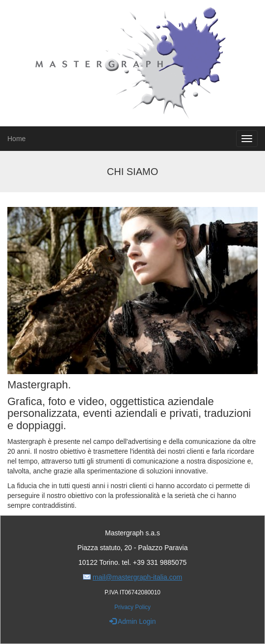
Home (16, 139)
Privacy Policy (132, 607)
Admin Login (133, 621)
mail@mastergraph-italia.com (137, 577)
